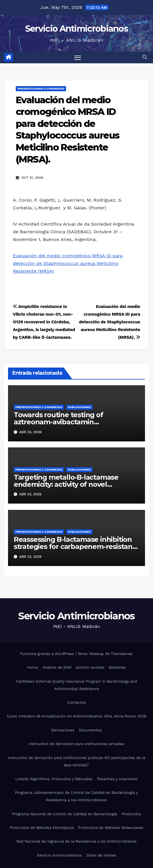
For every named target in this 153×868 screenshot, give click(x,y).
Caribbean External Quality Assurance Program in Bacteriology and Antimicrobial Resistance (76, 685)
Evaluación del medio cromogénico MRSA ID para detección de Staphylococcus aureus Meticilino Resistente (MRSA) (68, 263)
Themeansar (122, 654)
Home (32, 667)
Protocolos (132, 814)
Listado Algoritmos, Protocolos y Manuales (54, 779)
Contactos (76, 702)
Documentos (90, 730)
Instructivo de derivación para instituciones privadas (77, 744)
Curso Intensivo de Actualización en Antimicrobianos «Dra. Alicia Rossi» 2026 (76, 716)
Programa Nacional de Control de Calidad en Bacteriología (65, 814)
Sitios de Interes (101, 855)
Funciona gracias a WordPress (48, 654)
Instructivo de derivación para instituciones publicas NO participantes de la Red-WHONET (76, 761)
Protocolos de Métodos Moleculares (111, 828)
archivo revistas (90, 667)
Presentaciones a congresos (41, 89)
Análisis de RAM (57, 667)
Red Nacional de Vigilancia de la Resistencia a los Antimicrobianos (77, 841)
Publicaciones (79, 407)
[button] (145, 57)
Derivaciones (63, 730)
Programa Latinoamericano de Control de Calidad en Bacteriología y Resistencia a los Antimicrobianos (76, 796)
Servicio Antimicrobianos (76, 29)
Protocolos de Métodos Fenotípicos (42, 828)
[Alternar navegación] (78, 58)
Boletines (117, 667)
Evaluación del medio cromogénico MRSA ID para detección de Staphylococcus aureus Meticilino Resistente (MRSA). (110, 322)
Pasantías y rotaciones (117, 779)
